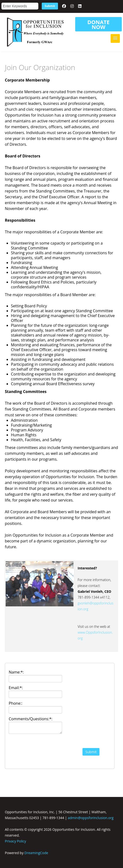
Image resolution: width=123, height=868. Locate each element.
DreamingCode (36, 853)
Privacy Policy (15, 841)
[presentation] (35, 753)
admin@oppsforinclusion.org (91, 818)
